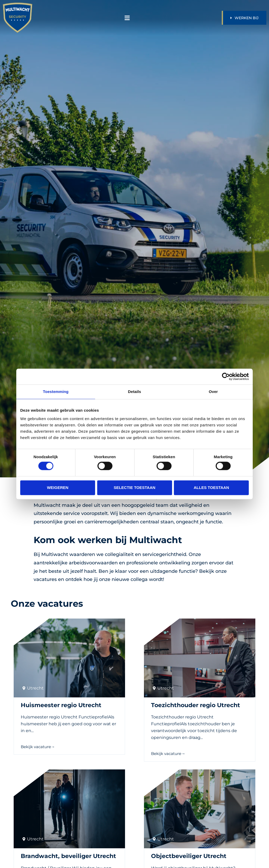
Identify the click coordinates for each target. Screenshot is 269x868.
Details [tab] (134, 392)
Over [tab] (213, 392)
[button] (127, 18)
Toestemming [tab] (56, 392)
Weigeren (58, 487)
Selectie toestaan (135, 487)
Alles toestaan (211, 487)
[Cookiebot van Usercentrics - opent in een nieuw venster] (226, 376)
